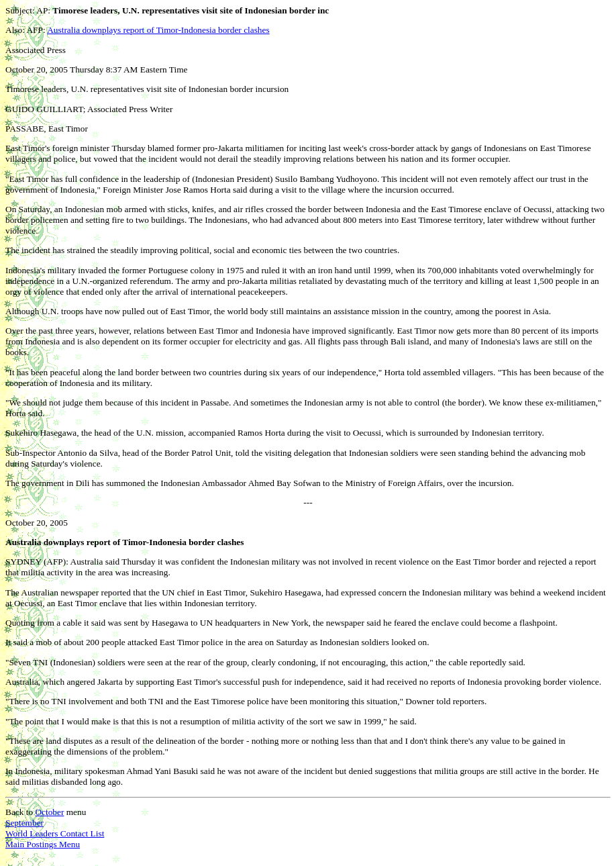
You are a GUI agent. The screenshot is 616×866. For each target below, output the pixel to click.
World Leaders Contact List (55, 833)
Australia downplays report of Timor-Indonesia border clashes (158, 30)
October (49, 812)
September (24, 823)
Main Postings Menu (43, 844)
